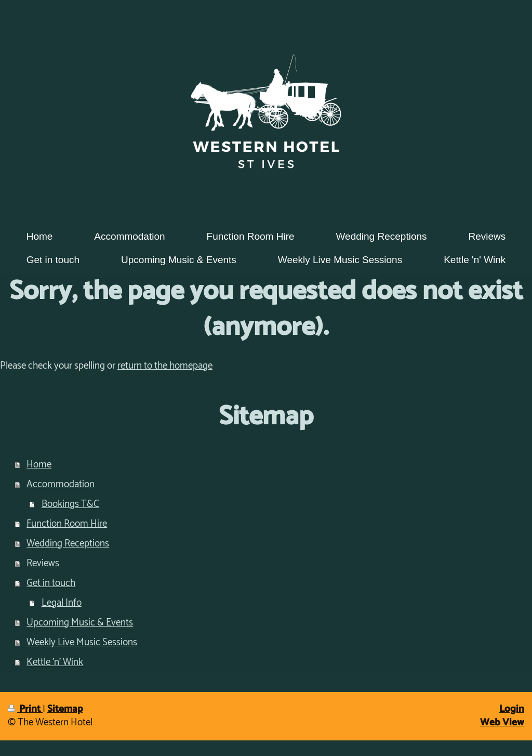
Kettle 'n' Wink (55, 662)
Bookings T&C (70, 504)
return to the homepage (165, 366)
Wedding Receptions (68, 544)
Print (25, 709)
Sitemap (65, 709)
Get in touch (51, 583)
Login (512, 709)
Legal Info (62, 603)
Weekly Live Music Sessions (82, 642)
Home (39, 465)
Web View (502, 722)
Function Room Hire (67, 524)
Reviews (43, 563)
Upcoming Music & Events (80, 623)
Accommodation (61, 484)
